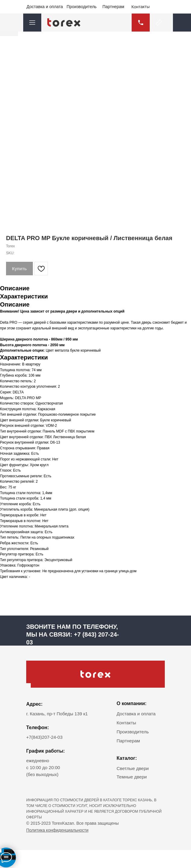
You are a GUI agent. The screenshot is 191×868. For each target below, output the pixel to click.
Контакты (141, 6)
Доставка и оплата (45, 7)
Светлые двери (133, 768)
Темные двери (132, 777)
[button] (182, 23)
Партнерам (113, 7)
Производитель (82, 7)
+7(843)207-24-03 (44, 737)
